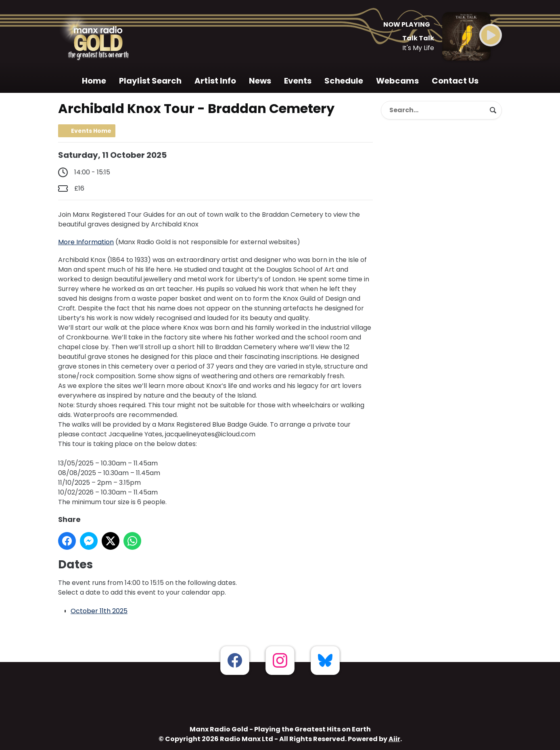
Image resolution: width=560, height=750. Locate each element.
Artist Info (215, 81)
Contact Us (455, 81)
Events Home (91, 131)
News (260, 81)
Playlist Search (150, 81)
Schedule (344, 81)
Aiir (394, 739)
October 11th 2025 (99, 611)
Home (94, 81)
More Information (86, 242)
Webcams (397, 81)
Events (298, 81)
